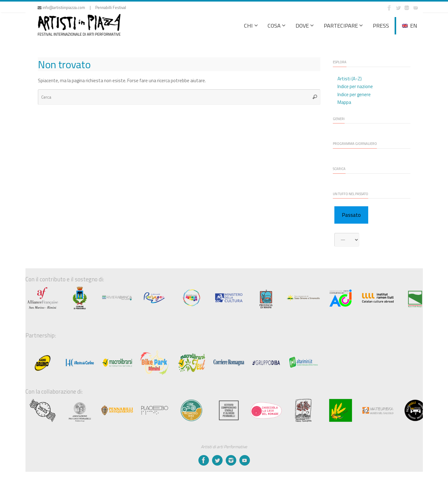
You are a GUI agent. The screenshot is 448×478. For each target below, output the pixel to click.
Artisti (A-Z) (350, 79)
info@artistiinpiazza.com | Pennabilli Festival (82, 8)
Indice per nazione (355, 86)
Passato (351, 215)
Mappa (344, 102)
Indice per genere (354, 94)
